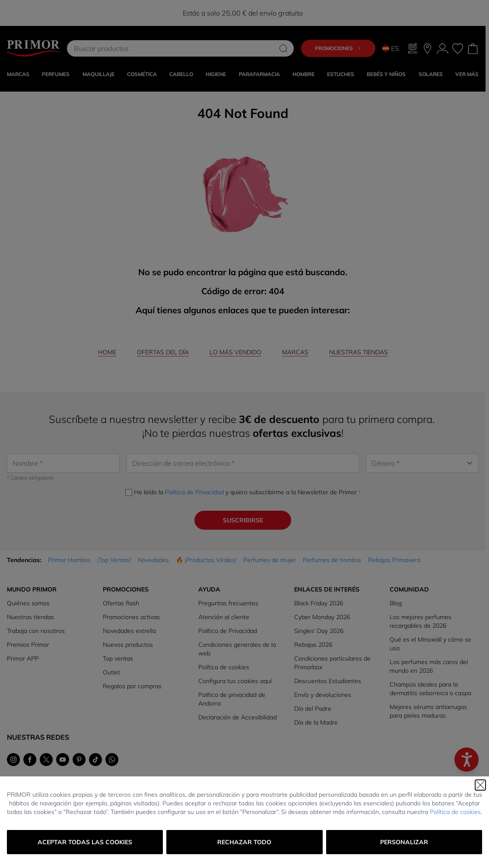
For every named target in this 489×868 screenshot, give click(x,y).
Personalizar (404, 842)
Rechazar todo (244, 842)
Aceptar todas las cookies (85, 842)
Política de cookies (455, 812)
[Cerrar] (480, 785)
